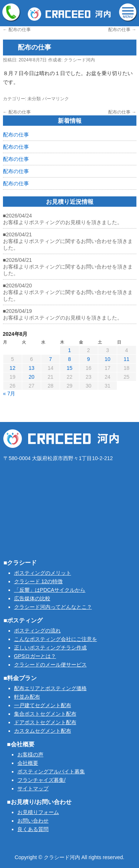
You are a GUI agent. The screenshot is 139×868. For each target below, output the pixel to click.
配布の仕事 (17, 30)
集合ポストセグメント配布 (45, 714)
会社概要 (28, 763)
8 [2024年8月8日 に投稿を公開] (70, 359)
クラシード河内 (79, 60)
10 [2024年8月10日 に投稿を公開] (107, 359)
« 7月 (9, 394)
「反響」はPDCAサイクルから (50, 590)
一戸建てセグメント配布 (43, 705)
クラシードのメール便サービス (50, 665)
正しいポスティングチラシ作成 (50, 648)
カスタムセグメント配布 (43, 731)
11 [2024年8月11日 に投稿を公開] (127, 359)
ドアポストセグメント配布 (45, 722)
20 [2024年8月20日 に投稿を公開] (32, 377)
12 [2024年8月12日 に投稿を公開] (13, 368)
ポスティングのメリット (43, 573)
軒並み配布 (27, 697)
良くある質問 (33, 829)
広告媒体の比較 (32, 598)
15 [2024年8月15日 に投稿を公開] (70, 368)
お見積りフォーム (38, 812)
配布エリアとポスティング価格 (50, 688)
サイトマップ (33, 788)
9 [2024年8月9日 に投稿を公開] (89, 359)
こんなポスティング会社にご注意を (56, 639)
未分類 (34, 99)
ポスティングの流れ (37, 631)
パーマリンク (56, 99)
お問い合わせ (33, 821)
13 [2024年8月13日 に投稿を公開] (32, 368)
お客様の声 (30, 754)
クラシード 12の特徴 (38, 581)
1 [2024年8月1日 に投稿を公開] (70, 350)
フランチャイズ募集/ (42, 780)
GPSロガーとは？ (35, 656)
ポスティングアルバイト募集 (51, 771)
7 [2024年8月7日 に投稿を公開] (50, 359)
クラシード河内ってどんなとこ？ (53, 607)
